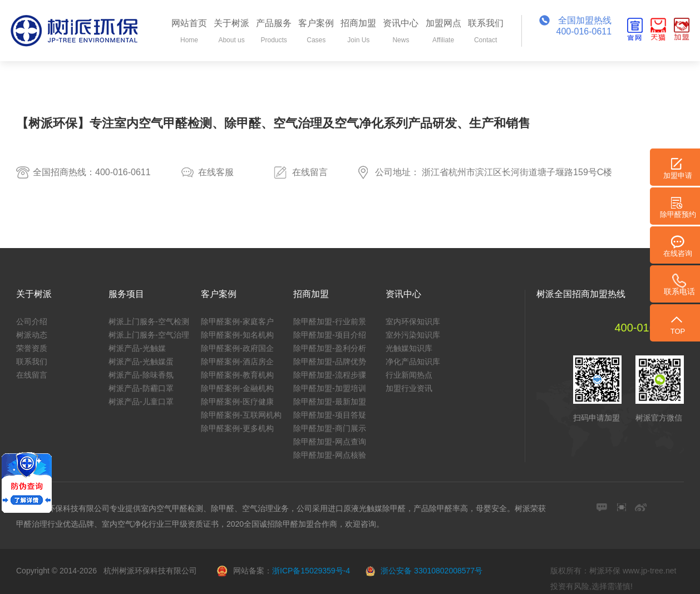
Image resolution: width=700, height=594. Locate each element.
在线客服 (216, 172)
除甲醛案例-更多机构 (237, 428)
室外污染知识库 (413, 335)
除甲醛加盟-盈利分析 (330, 348)
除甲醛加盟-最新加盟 (330, 402)
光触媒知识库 (409, 348)
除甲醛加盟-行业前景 (330, 321)
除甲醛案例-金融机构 (237, 388)
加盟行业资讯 (409, 388)
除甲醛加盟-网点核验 (330, 455)
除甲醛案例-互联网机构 (241, 415)
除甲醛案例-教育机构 (237, 375)
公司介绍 (32, 321)
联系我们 (32, 362)
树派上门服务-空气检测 (149, 321)
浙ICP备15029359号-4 (311, 571)
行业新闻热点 (409, 375)
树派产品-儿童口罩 (141, 402)
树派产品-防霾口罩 (141, 388)
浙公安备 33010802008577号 (432, 571)
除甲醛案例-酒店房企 (237, 362)
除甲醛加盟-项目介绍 (330, 335)
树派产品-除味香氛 (141, 375)
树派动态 (32, 335)
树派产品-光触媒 (137, 348)
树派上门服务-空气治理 (149, 335)
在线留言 (310, 172)
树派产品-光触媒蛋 (141, 362)
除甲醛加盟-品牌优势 (330, 362)
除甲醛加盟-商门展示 (330, 428)
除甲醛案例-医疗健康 (237, 402)
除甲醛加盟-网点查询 (330, 442)
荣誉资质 (32, 348)
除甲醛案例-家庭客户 (237, 321)
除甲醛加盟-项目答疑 (330, 415)
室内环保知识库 (413, 321)
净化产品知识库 (413, 362)
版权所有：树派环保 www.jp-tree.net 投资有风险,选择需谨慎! (613, 578)
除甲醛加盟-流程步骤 (330, 375)
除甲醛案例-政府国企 (237, 348)
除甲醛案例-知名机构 (237, 335)
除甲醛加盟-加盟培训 (330, 388)
